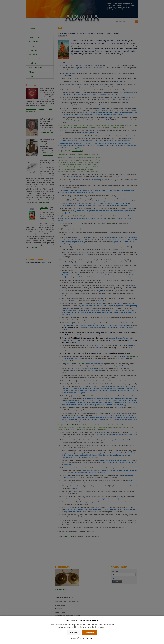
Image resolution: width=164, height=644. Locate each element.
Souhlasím (90, 633)
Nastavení (74, 633)
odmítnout (89, 638)
